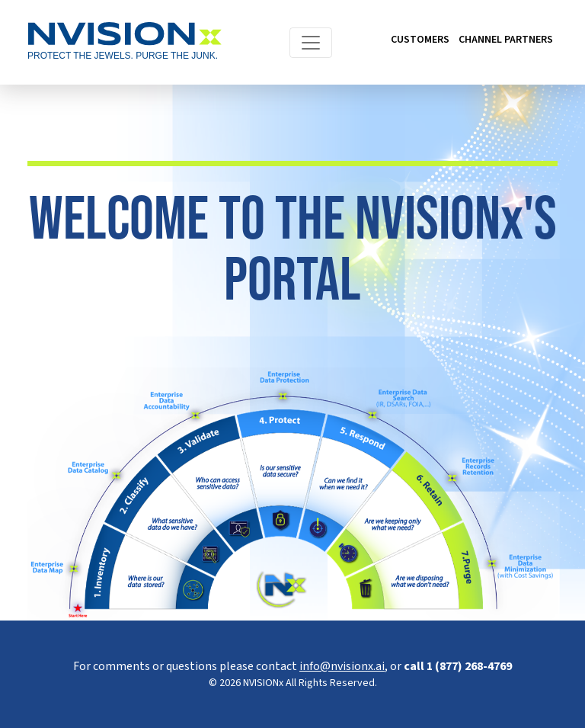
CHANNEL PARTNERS (506, 40)
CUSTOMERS (420, 40)
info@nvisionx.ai (342, 666)
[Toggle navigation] (311, 43)
